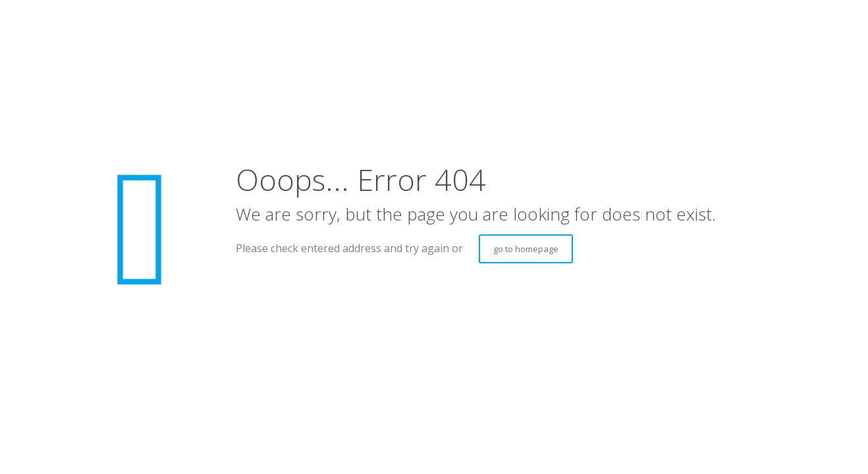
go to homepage (526, 249)
